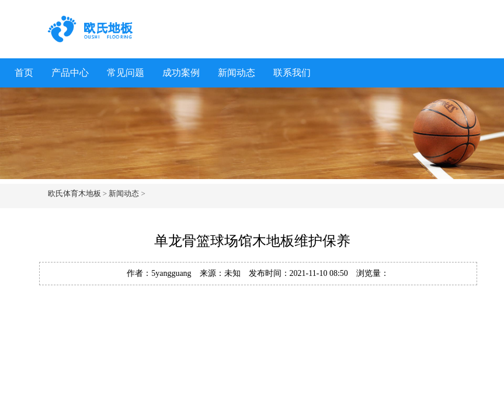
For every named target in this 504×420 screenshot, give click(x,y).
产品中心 (70, 73)
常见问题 (126, 73)
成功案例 (181, 73)
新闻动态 (237, 73)
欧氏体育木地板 (74, 193)
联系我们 (292, 73)
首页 (24, 73)
